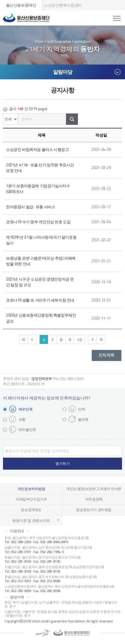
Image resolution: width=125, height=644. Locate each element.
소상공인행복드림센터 (63, 5)
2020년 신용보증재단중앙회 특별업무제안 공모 (41, 318)
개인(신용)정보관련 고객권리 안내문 (94, 489)
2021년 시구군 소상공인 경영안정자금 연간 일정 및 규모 (40, 282)
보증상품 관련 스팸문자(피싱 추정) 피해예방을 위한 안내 (41, 261)
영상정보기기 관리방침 (94, 510)
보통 (22, 419)
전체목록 (106, 355)
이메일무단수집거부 (31, 499)
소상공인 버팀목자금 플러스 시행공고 (37, 149)
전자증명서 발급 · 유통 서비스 (31, 207)
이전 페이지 (32, 339)
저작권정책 (94, 499)
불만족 (83, 419)
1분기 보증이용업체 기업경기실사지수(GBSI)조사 (38, 189)
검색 (72, 119)
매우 (26, 409)
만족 (81, 409)
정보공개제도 (31, 510)
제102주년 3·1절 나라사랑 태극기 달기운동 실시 (41, 240)
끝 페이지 (101, 339)
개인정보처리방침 (31, 489)
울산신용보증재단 (21, 5)
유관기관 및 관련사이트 (31, 521)
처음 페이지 (24, 339)
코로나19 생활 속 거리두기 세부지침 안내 (40, 300)
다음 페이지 (92, 339)
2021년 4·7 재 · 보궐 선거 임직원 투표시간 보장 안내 (40, 168)
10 (79, 340)
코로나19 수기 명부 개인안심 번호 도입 (38, 222)
